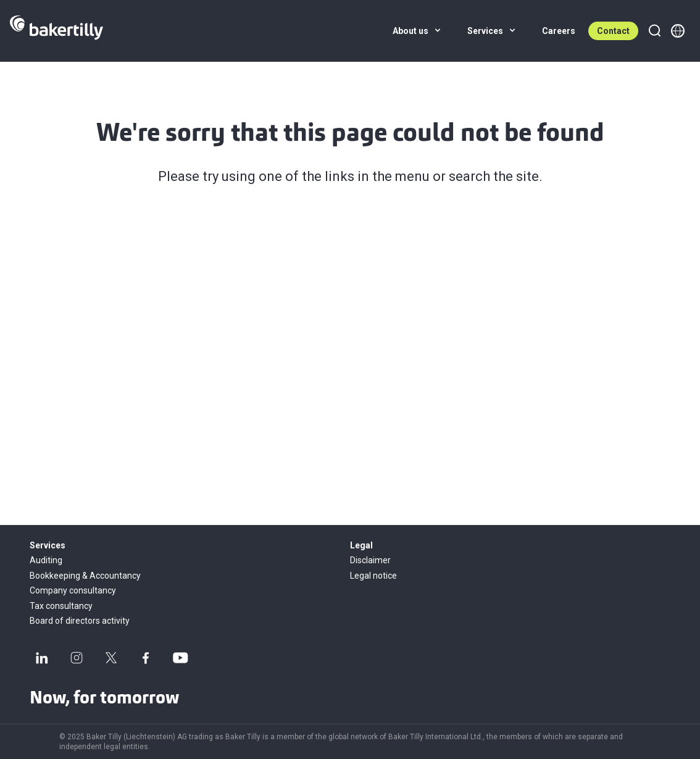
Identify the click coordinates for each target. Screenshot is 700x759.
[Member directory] (678, 31)
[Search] (654, 31)
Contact (613, 31)
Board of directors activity (80, 621)
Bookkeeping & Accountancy (85, 576)
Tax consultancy (61, 606)
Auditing (46, 560)
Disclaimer (370, 560)
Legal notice (373, 576)
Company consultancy (73, 590)
